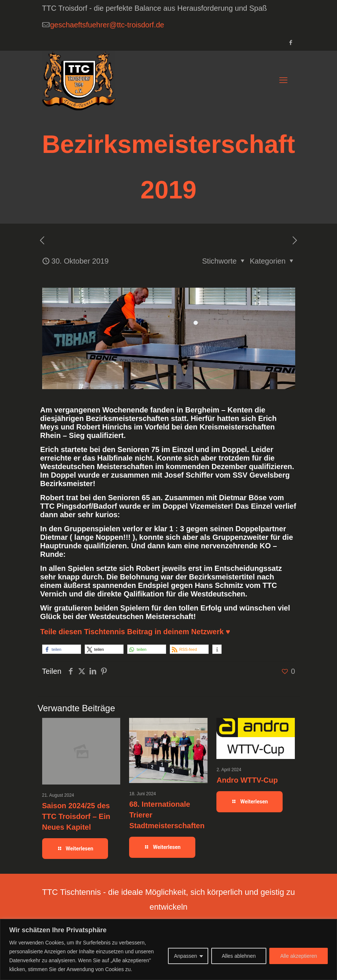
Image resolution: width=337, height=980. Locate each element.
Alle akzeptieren (299, 956)
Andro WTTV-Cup (247, 780)
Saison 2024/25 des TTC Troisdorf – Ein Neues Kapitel (76, 816)
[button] (62, 649)
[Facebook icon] (291, 42)
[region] (168, 949)
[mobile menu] (283, 80)
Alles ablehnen (239, 956)
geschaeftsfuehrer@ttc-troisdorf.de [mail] (107, 25)
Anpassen (185, 956)
